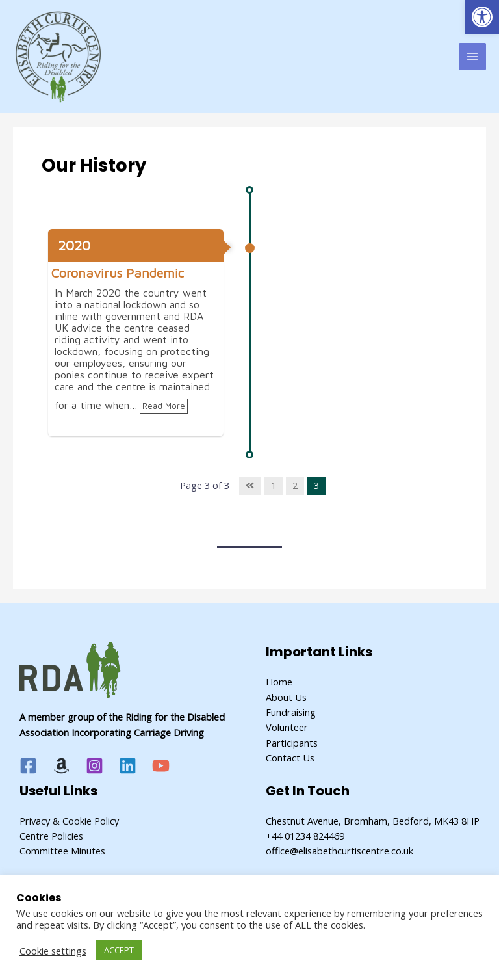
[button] (482, 17)
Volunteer (287, 727)
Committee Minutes (62, 851)
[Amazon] (61, 766)
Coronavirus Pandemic (118, 273)
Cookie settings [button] (53, 951)
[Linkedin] (128, 766)
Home (279, 682)
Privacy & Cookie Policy (69, 821)
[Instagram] (95, 766)
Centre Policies (51, 836)
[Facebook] (28, 766)
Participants (292, 743)
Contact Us (290, 758)
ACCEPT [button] (119, 950)
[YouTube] (161, 766)
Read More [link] (164, 406)
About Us (286, 697)
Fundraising (291, 712)
